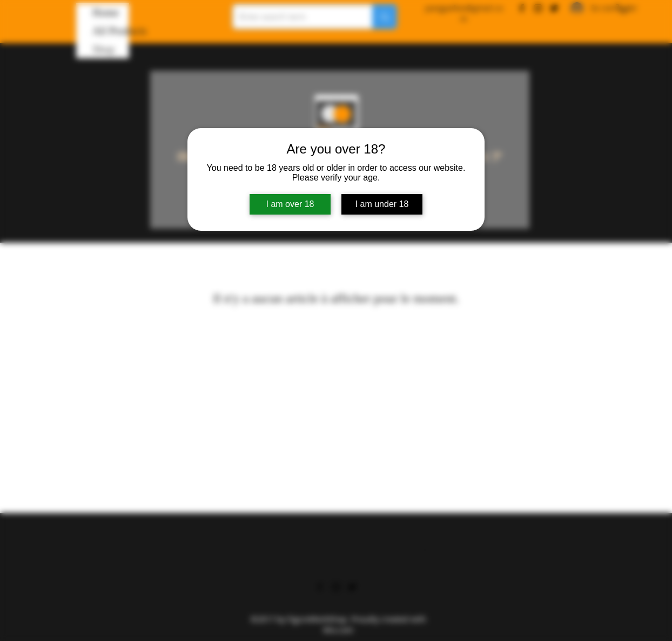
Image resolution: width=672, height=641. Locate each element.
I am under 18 (382, 204)
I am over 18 (290, 204)
